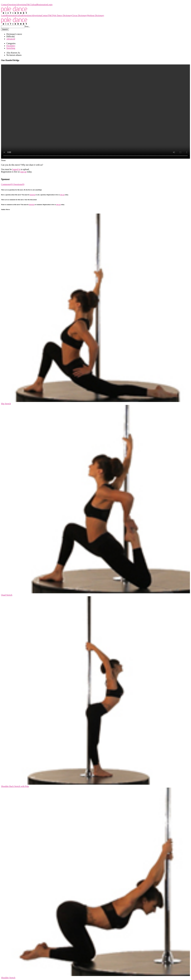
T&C (28, 5)
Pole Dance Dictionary (11, 2)
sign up (23, 172)
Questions (12, 5)
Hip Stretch (6, 404)
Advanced (11, 39)
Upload (34, 5)
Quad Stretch (7, 595)
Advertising (21, 5)
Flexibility (11, 46)
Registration (42, 5)
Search (5, 29)
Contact (4, 5)
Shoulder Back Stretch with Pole (15, 786)
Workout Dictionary (96, 15)
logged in (16, 169)
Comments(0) (7, 184)
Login (50, 5)
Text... (27, 27)
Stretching (11, 48)
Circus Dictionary (79, 15)
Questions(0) (19, 184)
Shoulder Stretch (8, 978)
